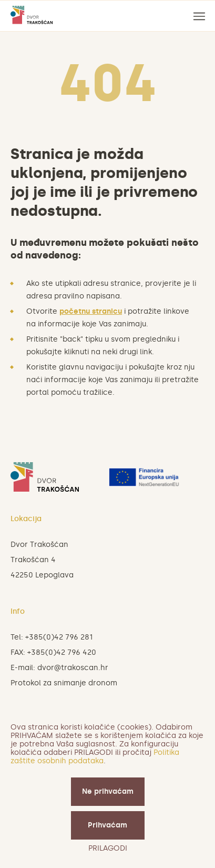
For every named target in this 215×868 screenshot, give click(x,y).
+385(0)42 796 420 (62, 652)
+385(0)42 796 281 (59, 637)
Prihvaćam (108, 825)
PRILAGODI (108, 848)
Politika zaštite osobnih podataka (95, 757)
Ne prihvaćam (108, 791)
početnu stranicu (91, 311)
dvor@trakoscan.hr (73, 668)
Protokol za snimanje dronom (64, 683)
